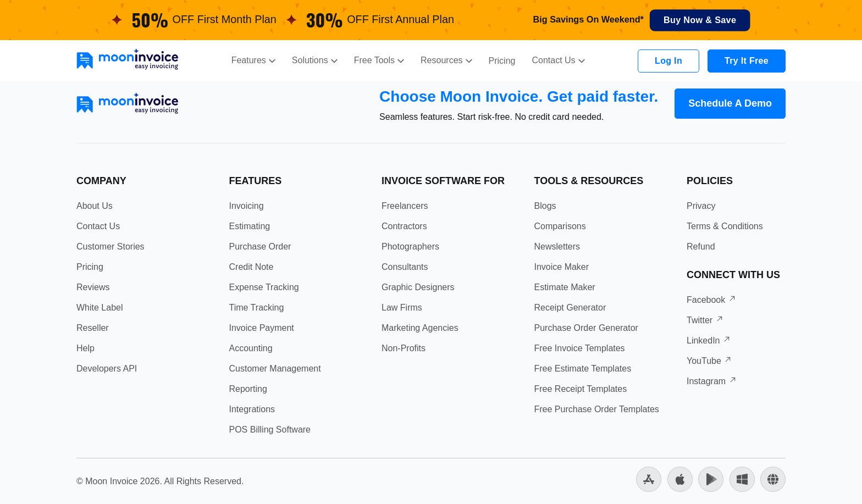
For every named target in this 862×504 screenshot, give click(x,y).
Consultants (405, 267)
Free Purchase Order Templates (597, 409)
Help (85, 348)
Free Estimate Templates (583, 369)
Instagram (712, 381)
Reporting (248, 389)
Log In (668, 61)
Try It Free (747, 61)
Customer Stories (110, 247)
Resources (446, 60)
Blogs (545, 206)
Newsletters (557, 247)
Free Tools (379, 60)
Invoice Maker (562, 267)
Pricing (502, 61)
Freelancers (405, 206)
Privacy (701, 206)
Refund (701, 247)
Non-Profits (404, 348)
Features (253, 60)
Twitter (705, 320)
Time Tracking (257, 308)
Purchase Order (260, 247)
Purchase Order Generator (586, 328)
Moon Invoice (111, 481)
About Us (95, 206)
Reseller (93, 328)
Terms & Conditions (725, 226)
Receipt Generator (570, 308)
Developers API (107, 369)
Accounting (251, 348)
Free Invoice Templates (580, 348)
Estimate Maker (565, 287)
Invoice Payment (262, 328)
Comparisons (560, 226)
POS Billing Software (270, 430)
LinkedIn (709, 340)
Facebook (712, 300)
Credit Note (252, 267)
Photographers (410, 247)
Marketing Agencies (420, 328)
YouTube (709, 361)
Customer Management (275, 369)
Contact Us (558, 60)
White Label (100, 308)
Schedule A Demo (730, 103)
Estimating (250, 226)
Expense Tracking (264, 287)
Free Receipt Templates (581, 389)
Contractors (404, 226)
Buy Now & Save (700, 20)
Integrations (252, 409)
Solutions (315, 60)
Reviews (93, 287)
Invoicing (247, 206)
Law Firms (402, 308)
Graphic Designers (418, 287)
